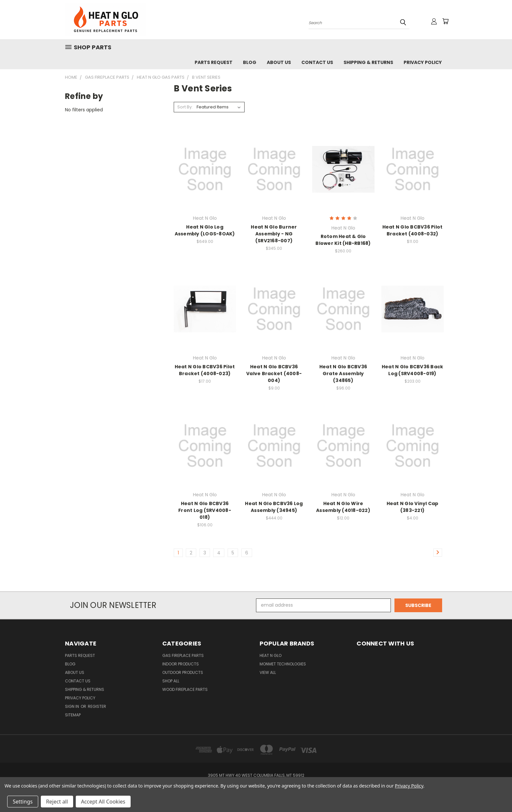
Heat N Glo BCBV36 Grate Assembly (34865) (343, 374)
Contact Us (317, 62)
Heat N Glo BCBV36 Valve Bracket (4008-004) (274, 374)
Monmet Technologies (283, 664)
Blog (250, 62)
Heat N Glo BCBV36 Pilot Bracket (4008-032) (413, 230)
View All (268, 672)
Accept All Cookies (103, 802)
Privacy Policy (423, 62)
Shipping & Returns (368, 62)
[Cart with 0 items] (445, 21)
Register (97, 706)
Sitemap (73, 715)
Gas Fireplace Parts (183, 655)
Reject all (57, 802)
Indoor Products (181, 664)
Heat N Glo (271, 655)
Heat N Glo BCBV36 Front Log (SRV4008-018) (205, 510)
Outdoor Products (183, 672)
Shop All (171, 681)
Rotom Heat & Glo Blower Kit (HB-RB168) (343, 240)
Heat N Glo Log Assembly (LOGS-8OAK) (205, 230)
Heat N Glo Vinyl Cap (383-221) (413, 507)
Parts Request (214, 62)
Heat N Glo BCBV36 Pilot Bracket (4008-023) (205, 370)
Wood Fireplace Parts (185, 689)
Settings (23, 802)
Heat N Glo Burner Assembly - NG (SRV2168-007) (274, 234)
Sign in (72, 706)
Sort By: (185, 107)
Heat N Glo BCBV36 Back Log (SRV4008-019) (413, 370)
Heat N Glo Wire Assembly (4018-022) (343, 507)
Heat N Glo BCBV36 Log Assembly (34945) (274, 507)
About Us (279, 62)
